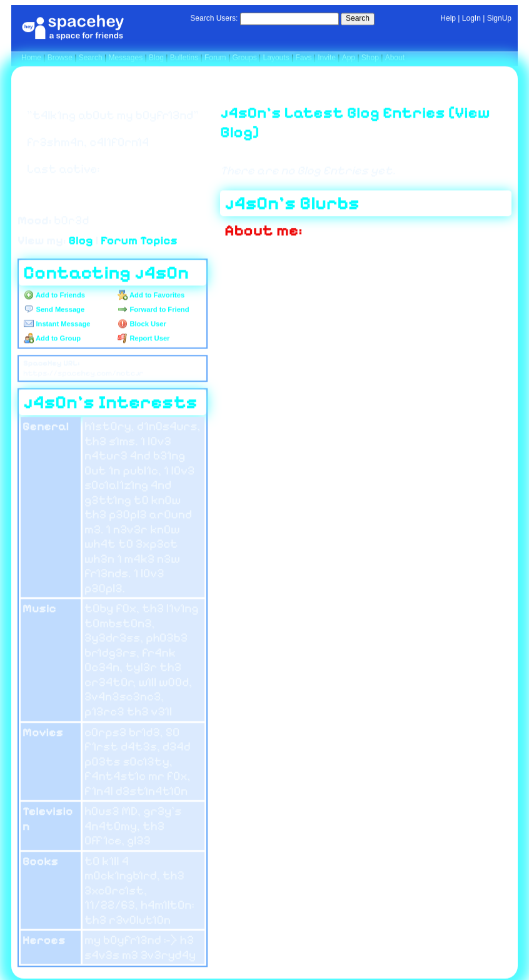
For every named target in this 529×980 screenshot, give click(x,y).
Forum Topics (139, 239)
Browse (60, 58)
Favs (303, 58)
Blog (156, 58)
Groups (244, 58)
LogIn (471, 18)
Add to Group (52, 338)
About (395, 58)
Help (448, 18)
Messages (125, 58)
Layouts (276, 58)
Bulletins (184, 58)
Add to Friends (54, 295)
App (349, 58)
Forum (215, 58)
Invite (327, 58)
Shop (370, 58)
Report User (144, 338)
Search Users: (214, 18)
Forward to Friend (153, 309)
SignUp (499, 18)
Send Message (54, 309)
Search (358, 18)
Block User (142, 324)
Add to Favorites (151, 295)
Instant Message (57, 324)
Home (31, 58)
